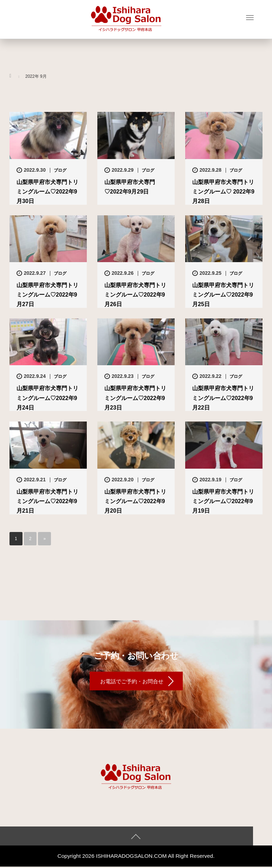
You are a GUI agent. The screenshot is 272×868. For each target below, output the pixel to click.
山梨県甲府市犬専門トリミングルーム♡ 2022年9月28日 (223, 192)
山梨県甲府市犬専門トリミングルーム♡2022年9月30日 (47, 192)
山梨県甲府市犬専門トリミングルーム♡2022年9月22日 (223, 398)
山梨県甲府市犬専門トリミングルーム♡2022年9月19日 (223, 501)
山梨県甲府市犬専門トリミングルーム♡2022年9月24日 (47, 398)
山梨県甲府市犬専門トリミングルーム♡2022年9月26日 (135, 295)
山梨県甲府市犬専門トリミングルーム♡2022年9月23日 (135, 398)
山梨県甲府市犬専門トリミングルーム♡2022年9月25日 (223, 295)
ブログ (60, 170)
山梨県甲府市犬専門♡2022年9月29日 (130, 187)
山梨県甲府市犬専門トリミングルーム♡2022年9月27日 (47, 295)
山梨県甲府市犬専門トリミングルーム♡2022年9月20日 (135, 501)
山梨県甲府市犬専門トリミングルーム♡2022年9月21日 (47, 501)
